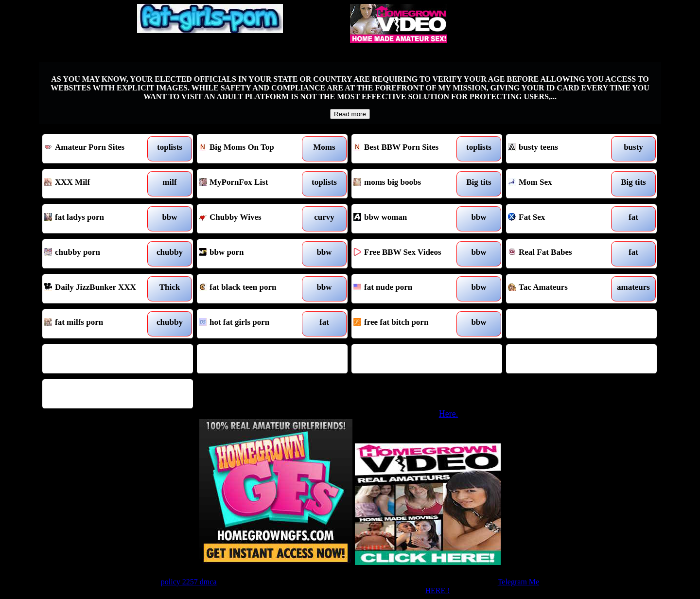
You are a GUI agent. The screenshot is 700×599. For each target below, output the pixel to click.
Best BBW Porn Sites (408, 149)
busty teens (562, 149)
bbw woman (408, 219)
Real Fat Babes (562, 254)
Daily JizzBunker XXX (98, 289)
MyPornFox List (253, 184)
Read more (350, 114)
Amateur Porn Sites (98, 149)
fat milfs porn (98, 324)
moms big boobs (408, 184)
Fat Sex (562, 219)
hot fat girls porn (253, 324)
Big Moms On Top (253, 149)
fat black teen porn (253, 289)
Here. (448, 414)
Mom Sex (562, 184)
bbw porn (253, 254)
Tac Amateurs (562, 289)
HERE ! (437, 590)
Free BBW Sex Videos (408, 254)
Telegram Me (519, 582)
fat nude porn (408, 289)
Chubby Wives (253, 219)
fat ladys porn (98, 219)
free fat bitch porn (408, 324)
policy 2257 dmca (189, 582)
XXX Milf (98, 184)
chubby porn (98, 254)
